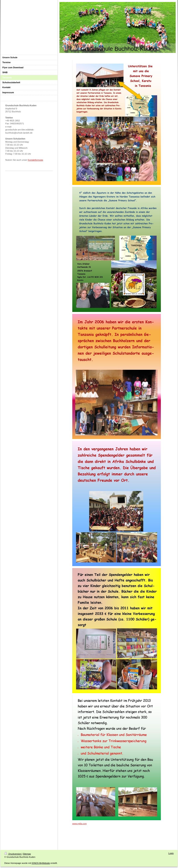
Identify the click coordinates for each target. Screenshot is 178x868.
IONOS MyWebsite (41, 863)
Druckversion (13, 854)
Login (171, 853)
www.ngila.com (79, 824)
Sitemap (27, 854)
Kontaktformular (35, 160)
